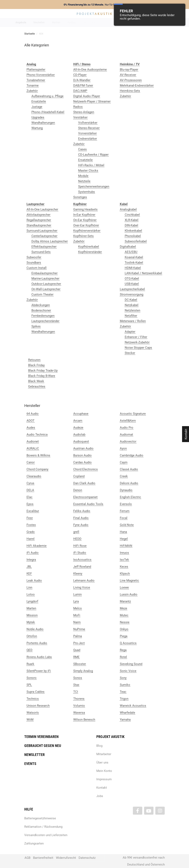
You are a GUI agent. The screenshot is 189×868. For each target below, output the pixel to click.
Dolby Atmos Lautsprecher (50, 241)
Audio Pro (127, 428)
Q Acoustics (128, 643)
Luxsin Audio (129, 594)
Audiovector (128, 441)
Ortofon (32, 636)
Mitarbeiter (104, 754)
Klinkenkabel (133, 231)
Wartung (37, 128)
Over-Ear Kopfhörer (86, 225)
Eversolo (126, 504)
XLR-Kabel (132, 220)
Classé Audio (129, 469)
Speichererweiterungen (94, 186)
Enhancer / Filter (136, 337)
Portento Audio (37, 643)
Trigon (124, 699)
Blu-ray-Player (129, 70)
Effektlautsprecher (44, 247)
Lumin (77, 594)
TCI (76, 692)
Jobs (100, 796)
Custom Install (37, 268)
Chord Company (37, 469)
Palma (78, 636)
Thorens (79, 699)
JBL (29, 567)
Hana (123, 532)
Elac (29, 497)
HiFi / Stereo (90, 22)
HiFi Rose (80, 546)
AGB (27, 858)
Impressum (104, 779)
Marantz (125, 601)
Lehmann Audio (84, 581)
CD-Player (80, 75)
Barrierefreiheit (43, 858)
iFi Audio (33, 553)
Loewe (124, 587)
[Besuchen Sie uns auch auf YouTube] (149, 811)
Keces (124, 567)
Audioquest (81, 441)
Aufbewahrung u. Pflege (47, 96)
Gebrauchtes (37, 386)
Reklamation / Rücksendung (43, 827)
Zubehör (32, 91)
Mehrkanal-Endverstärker (137, 85)
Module (83, 176)
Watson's (33, 713)
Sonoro (32, 678)
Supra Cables (36, 692)
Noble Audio (35, 629)
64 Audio (33, 414)
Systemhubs (87, 192)
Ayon (123, 448)
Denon (78, 490)
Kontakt (102, 788)
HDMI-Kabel (133, 268)
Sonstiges (80, 197)
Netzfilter (131, 316)
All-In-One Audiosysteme (90, 70)
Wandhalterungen (43, 123)
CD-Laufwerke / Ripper (93, 155)
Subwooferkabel (136, 241)
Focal (124, 518)
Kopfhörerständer (90, 252)
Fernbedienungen (43, 316)
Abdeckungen (41, 305)
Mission (32, 615)
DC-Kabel (131, 300)
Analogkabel (128, 209)
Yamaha (125, 720)
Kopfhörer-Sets (83, 236)
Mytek (31, 622)
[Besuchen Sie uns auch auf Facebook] (138, 811)
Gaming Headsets (85, 209)
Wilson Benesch (84, 720)
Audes (31, 428)
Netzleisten (132, 310)
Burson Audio (82, 455)
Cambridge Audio (132, 455)
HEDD (77, 539)
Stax (76, 685)
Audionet (33, 441)
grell (76, 532)
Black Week (36, 381)
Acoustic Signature (133, 414)
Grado (31, 532)
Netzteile (84, 181)
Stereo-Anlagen (84, 112)
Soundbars (34, 263)
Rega (123, 650)
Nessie (125, 622)
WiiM (30, 720)
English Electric (130, 497)
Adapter (130, 332)
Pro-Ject (79, 643)
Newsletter (34, 755)
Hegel (124, 539)
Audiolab (79, 435)
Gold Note (127, 525)
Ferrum (125, 511)
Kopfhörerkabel (89, 247)
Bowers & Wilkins (38, 455)
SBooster (80, 664)
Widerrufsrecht (66, 858)
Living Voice (82, 587)
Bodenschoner (41, 310)
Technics (33, 699)
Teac (123, 692)
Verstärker (80, 117)
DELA (30, 490)
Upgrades (38, 117)
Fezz (30, 518)
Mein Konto (104, 771)
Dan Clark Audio (84, 483)
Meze (123, 608)
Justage (37, 107)
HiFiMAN (126, 546)
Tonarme (33, 85)
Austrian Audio (83, 448)
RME (76, 657)
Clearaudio (34, 476)
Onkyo (124, 629)
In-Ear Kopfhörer (84, 215)
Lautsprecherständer (45, 321)
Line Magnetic (129, 581)
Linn (29, 587)
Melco (78, 608)
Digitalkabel (128, 247)
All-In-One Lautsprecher (42, 209)
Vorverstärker (87, 133)
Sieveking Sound (131, 664)
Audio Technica (37, 435)
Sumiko (125, 685)
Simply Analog (83, 671)
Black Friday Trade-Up (43, 371)
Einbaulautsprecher (44, 273)
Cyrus (30, 483)
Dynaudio (126, 490)
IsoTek (124, 560)
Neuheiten (39, 22)
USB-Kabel (132, 284)
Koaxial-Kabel (134, 257)
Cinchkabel (132, 215)
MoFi (77, 615)
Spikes (36, 326)
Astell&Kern (128, 421)
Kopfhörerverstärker (87, 231)
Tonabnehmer (36, 80)
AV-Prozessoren (131, 80)
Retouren (34, 360)
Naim (77, 622)
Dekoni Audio (129, 483)
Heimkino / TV (112, 22)
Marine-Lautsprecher (45, 278)
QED (29, 650)
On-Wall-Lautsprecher (46, 289)
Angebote (21, 22)
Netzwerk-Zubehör (137, 342)
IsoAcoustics (82, 560)
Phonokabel (133, 236)
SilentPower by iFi (39, 671)
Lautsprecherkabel (132, 289)
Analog (72, 22)
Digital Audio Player (87, 96)
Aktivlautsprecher (38, 215)
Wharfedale (127, 713)
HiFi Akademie (37, 546)
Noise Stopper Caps (138, 348)
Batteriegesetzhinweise (40, 818)
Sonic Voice (128, 671)
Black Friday (36, 365)
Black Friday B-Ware (42, 376)
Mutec (124, 615)
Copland (79, 476)
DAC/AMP (80, 91)
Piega (124, 636)
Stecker (130, 353)
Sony (123, 678)
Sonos (78, 678)
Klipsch (125, 574)
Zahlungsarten (34, 843)
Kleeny (78, 574)
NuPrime (79, 629)
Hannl (31, 539)
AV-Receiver (128, 75)
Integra (31, 560)
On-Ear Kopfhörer (85, 220)
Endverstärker (88, 139)
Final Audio (81, 518)
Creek (124, 476)
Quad (77, 650)
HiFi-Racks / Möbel (91, 165)
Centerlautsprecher (44, 236)
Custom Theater (42, 294)
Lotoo (31, 594)
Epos (30, 504)
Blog (99, 746)
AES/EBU (131, 252)
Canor (31, 462)
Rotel (123, 657)
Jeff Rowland (82, 567)
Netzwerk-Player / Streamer (92, 101)
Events (30, 764)
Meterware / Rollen (133, 321)
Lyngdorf (32, 601)
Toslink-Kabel (134, 263)
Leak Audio (34, 581)
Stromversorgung (132, 294)
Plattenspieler (36, 70)
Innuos (124, 553)
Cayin (124, 462)
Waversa (79, 713)
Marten (31, 608)
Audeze (78, 428)
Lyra (76, 601)
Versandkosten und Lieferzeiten (46, 835)
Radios (78, 107)
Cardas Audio (82, 462)
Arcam (78, 421)
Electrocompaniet (85, 497)
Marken (56, 22)
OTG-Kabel (132, 278)
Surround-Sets (41, 252)
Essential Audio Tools (88, 504)
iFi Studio (80, 553)
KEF (29, 574)
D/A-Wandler (82, 80)
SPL (29, 685)
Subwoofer (34, 257)
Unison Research (38, 706)
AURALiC (33, 448)
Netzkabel (132, 305)
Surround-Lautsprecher (42, 231)
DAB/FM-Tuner (83, 85)
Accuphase (81, 414)
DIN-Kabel (131, 225)
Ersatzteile (39, 101)
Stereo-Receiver (89, 128)
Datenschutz (87, 858)
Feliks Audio (82, 511)
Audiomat (126, 435)
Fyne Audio (81, 525)
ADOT (31, 421)
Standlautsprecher (39, 225)
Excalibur (33, 511)
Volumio (79, 706)
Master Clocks (88, 171)
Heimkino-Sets (130, 91)
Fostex (31, 525)
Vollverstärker (88, 123)
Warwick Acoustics (133, 706)
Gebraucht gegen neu (43, 746)
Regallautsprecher (39, 220)
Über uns (102, 762)
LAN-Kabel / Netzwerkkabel (143, 273)
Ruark (30, 664)
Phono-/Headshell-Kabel (48, 112)
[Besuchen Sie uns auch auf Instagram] (160, 811)
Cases (82, 149)
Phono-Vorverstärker (41, 75)
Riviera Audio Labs (39, 657)
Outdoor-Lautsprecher (46, 284)
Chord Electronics (86, 469)
